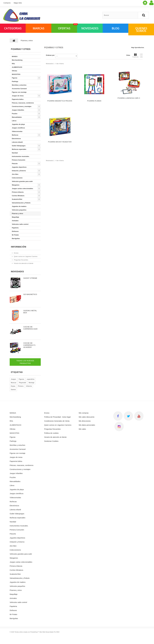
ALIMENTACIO (17, 67)
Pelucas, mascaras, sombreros (23, 103)
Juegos (13, 379)
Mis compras (84, 413)
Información (18, 247)
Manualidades (17, 117)
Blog (116, 28)
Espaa (13, 386)
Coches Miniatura (18, 196)
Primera (21, 386)
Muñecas (15, 135)
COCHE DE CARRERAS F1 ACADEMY (29, 345)
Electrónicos (16, 139)
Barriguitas (16, 238)
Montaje (31, 383)
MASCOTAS (16, 74)
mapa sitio (18, 3)
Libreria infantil (17, 142)
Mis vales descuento (87, 417)
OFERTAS (68, 27)
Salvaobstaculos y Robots (21, 203)
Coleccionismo (17, 178)
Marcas (39, 28)
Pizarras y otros (17, 213)
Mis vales (82, 429)
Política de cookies (51, 433)
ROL (13, 64)
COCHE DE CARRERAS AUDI (30, 328)
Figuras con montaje (19, 92)
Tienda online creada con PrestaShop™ (27, 632)
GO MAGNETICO (30, 294)
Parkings (15, 81)
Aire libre (15, 174)
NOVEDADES (90, 28)
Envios (16, 253)
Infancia (29, 386)
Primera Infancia (18, 192)
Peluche (15, 164)
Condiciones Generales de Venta (57, 421)
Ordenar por (50, 55)
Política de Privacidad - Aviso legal (57, 417)
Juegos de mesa (18, 96)
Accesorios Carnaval (19, 89)
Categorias (13, 28)
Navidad (15, 153)
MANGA (15, 56)
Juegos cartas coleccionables (22, 189)
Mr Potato (15, 235)
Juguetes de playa (18, 124)
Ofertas (15, 71)
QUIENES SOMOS (141, 29)
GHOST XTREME (30, 278)
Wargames (16, 185)
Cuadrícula (135, 55)
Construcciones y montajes (22, 106)
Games (13, 390)
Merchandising (17, 60)
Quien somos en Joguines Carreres (25, 256)
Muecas (14, 383)
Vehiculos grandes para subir (22, 181)
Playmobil (23, 383)
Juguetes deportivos (19, 167)
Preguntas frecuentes (21, 260)
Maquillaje (15, 217)
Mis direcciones (85, 421)
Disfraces (15, 231)
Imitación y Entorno (19, 171)
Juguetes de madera (19, 206)
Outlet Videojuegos (19, 146)
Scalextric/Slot (17, 199)
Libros (14, 121)
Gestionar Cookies (51, 441)
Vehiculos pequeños (19, 210)
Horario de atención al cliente (23, 263)
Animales (15, 221)
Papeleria (15, 228)
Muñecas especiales (19, 149)
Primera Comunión (19, 160)
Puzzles (15, 114)
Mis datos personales (87, 425)
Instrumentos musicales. (21, 156)
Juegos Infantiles (18, 110)
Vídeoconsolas (17, 131)
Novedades (17, 271)
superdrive (31, 379)
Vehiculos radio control (20, 224)
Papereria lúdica (18, 99)
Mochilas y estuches (19, 85)
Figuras (15, 78)
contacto (7, 3)
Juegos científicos (18, 128)
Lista (141, 55)
